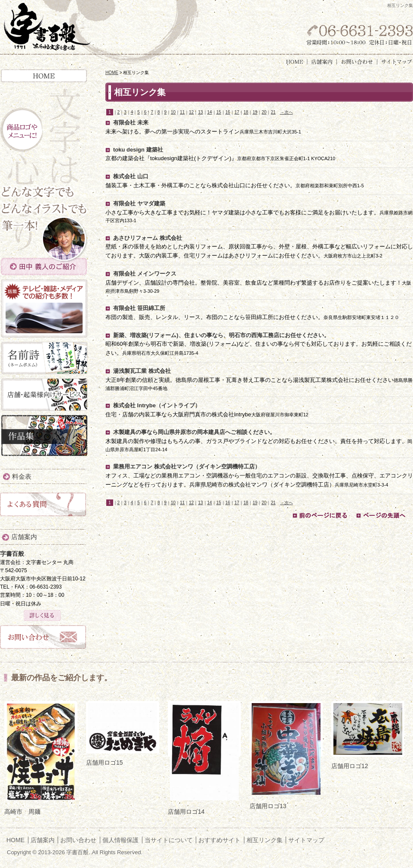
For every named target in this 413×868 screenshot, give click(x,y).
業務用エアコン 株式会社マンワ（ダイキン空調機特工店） (187, 467)
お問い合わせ (357, 62)
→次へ (287, 112)
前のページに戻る (320, 515)
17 (237, 112)
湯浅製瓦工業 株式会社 (142, 371)
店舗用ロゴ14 (186, 812)
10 (173, 112)
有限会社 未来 (131, 122)
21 (273, 112)
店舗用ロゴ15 (105, 763)
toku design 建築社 (138, 150)
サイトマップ (395, 62)
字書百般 (47, 27)
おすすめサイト (219, 840)
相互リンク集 (265, 840)
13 (200, 112)
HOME (296, 62)
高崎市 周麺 (22, 812)
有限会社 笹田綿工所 (139, 308)
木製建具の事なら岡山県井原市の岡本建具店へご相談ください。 (194, 432)
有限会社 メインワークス (145, 274)
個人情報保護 (120, 840)
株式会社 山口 (131, 176)
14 (210, 112)
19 (255, 112)
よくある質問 (43, 507)
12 (191, 112)
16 (228, 112)
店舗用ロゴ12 (350, 766)
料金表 (22, 476)
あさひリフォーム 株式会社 (148, 238)
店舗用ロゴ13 (268, 806)
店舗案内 (322, 62)
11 (182, 112)
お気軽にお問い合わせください (358, 34)
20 (264, 112)
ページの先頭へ (383, 515)
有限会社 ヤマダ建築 (139, 203)
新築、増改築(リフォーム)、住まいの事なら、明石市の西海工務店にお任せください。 (221, 335)
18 (246, 112)
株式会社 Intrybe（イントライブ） (157, 405)
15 (219, 112)
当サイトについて (169, 840)
